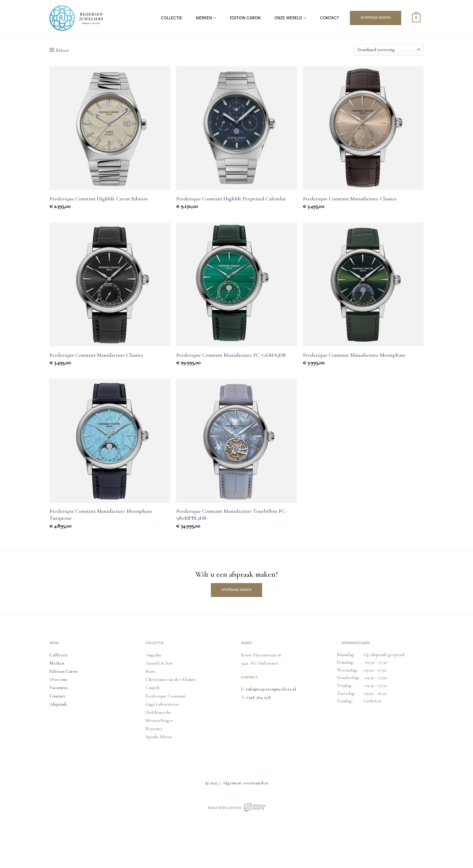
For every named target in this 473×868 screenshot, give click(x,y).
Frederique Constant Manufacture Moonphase (354, 355)
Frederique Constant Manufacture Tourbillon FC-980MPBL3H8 (232, 514)
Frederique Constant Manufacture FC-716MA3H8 (231, 355)
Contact (330, 18)
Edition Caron (245, 18)
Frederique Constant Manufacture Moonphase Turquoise (101, 514)
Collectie (171, 18)
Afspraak (58, 704)
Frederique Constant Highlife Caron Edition (99, 199)
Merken (206, 18)
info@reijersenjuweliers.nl (271, 689)
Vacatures (59, 688)
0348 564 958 (259, 697)
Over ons (58, 679)
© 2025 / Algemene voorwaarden (237, 783)
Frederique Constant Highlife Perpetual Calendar (231, 199)
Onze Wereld (290, 18)
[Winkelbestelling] (389, 50)
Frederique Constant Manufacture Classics (350, 199)
